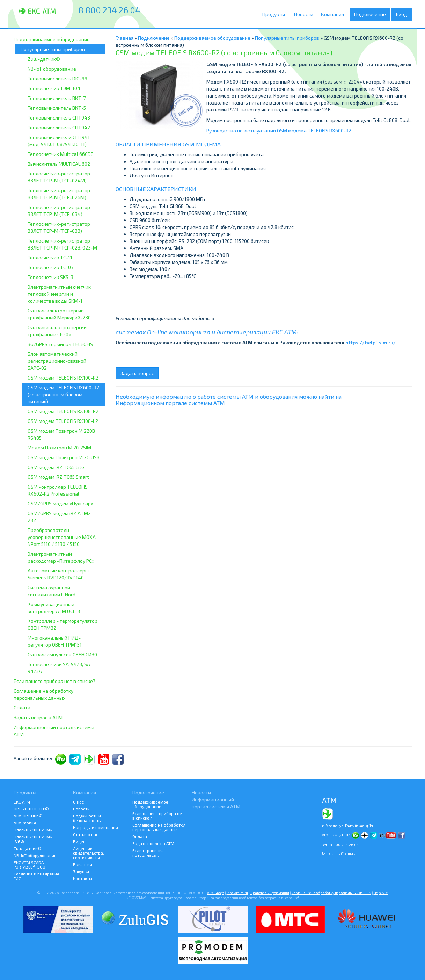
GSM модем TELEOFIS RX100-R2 (63, 378)
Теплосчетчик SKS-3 (50, 277)
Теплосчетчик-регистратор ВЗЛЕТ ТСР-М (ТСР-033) (59, 227)
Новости (305, 14)
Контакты (83, 878)
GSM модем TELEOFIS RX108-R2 (63, 411)
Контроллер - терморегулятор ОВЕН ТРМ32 (63, 624)
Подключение (372, 14)
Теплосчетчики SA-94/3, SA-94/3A (60, 668)
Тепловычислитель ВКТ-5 (57, 108)
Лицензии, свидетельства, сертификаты (89, 853)
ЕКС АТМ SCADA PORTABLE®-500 (30, 864)
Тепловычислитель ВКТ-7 (57, 98)
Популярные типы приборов (53, 49)
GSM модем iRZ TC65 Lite (56, 467)
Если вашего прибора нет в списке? (54, 681)
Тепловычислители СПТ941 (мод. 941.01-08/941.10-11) (59, 141)
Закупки (81, 871)
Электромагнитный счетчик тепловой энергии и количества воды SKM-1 (59, 294)
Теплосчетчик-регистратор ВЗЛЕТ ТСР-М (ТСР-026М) (59, 194)
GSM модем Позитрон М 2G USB (64, 457)
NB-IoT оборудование (52, 69)
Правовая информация (270, 893)
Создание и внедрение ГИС (36, 876)
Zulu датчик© (27, 848)
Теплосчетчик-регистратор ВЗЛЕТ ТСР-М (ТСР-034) (59, 211)
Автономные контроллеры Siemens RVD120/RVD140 (58, 574)
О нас (78, 802)
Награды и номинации (96, 827)
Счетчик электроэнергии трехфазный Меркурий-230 (59, 314)
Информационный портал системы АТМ (54, 731)
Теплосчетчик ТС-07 (50, 267)
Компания (335, 14)
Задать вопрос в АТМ (38, 717)
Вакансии (83, 864)
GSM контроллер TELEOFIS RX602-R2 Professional (58, 490)
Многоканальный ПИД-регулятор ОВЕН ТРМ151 (55, 641)
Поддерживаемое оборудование (52, 39)
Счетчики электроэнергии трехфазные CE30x (57, 331)
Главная (124, 38)
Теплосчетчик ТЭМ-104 (54, 88)
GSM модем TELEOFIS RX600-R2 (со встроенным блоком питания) (63, 394)
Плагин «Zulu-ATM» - (34, 839)
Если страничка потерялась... (148, 853)
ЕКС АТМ (22, 802)
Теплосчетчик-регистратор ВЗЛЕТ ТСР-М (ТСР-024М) (59, 177)
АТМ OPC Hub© (28, 816)
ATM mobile (25, 823)
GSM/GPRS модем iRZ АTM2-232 (60, 517)
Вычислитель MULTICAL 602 (59, 164)
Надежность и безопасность (87, 818)
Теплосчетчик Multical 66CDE (61, 154)
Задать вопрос (137, 373)
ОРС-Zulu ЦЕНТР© (31, 809)
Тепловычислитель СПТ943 (59, 118)
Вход (402, 14)
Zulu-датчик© (44, 59)
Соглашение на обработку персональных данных (43, 694)
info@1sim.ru (345, 853)
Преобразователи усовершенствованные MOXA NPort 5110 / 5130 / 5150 (62, 537)
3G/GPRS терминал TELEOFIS (60, 344)
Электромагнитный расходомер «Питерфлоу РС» (61, 557)
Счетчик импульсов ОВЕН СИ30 (62, 654)
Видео (79, 841)
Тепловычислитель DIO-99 (57, 78)
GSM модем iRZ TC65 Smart (58, 477)
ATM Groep (216, 893)
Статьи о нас (86, 834)
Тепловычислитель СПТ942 (59, 127)
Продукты (275, 14)
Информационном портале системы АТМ (170, 403)
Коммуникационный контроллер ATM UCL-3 (54, 608)
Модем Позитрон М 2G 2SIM (59, 448)
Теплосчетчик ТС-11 (50, 257)
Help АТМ (381, 893)
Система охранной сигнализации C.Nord (52, 591)
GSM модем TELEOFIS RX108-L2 (63, 421)
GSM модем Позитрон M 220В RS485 (61, 434)
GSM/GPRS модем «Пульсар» (60, 503)
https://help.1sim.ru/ (371, 342)
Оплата (22, 708)
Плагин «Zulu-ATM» (33, 830)
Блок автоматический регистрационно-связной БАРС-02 (57, 361)
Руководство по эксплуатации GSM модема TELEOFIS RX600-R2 (279, 131)
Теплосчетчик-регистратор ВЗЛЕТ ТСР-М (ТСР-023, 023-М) (63, 244)
